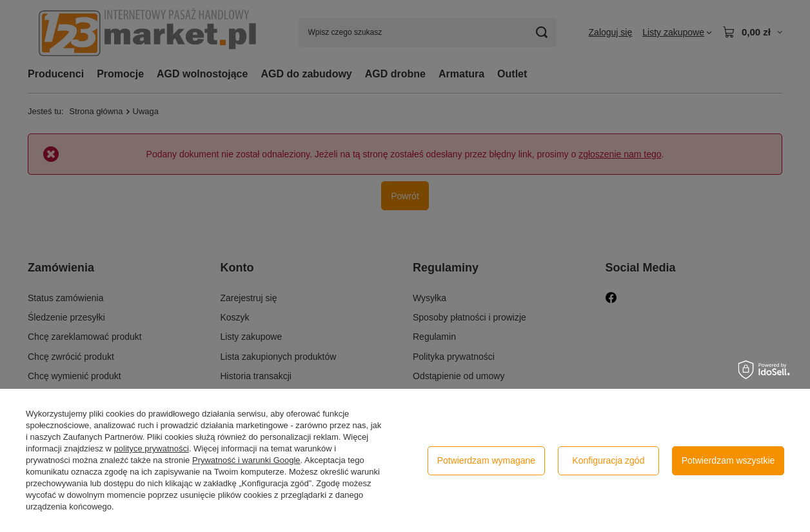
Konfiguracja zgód (608, 460)
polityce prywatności (152, 448)
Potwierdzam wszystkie (728, 460)
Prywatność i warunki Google (246, 460)
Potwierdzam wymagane (487, 460)
